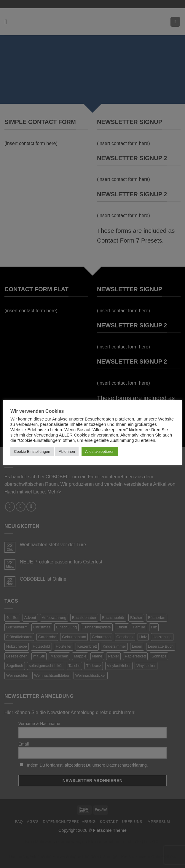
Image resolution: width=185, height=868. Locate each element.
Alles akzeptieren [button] (100, 451)
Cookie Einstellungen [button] (32, 451)
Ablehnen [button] (67, 451)
